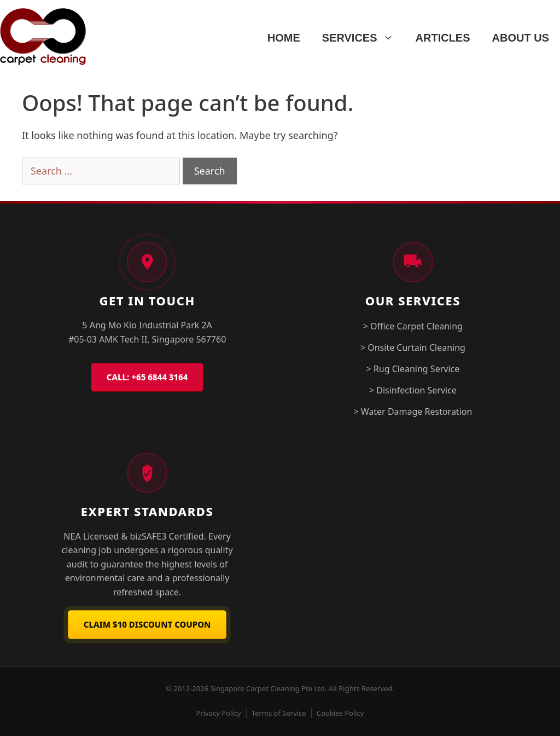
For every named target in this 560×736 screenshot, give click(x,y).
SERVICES (363, 38)
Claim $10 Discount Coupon (147, 624)
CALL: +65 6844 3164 (147, 377)
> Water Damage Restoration (413, 412)
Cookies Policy (340, 713)
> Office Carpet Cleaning (413, 326)
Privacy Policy (219, 713)
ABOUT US (521, 38)
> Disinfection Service (413, 390)
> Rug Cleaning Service (413, 369)
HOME (284, 38)
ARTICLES (443, 38)
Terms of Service (279, 713)
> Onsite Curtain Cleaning (413, 347)
